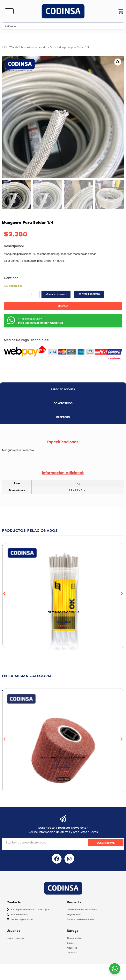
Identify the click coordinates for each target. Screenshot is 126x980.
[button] (118, 62)
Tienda (14, 47)
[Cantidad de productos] (33, 294)
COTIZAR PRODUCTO (89, 294)
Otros (53, 47)
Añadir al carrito (56, 294)
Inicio (5, 47)
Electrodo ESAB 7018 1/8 (63, 612)
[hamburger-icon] (9, 11)
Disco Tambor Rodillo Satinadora (63, 758)
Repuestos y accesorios (34, 47)
